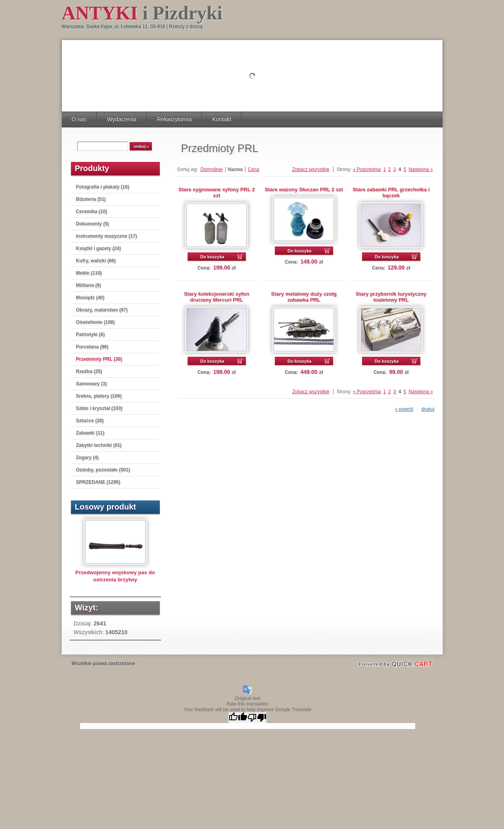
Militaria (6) (89, 285)
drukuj (428, 409)
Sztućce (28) (90, 421)
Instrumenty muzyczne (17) (107, 236)
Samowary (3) (92, 384)
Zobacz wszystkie (311, 169)
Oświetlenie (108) (96, 322)
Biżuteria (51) (91, 199)
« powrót (404, 409)
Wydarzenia (122, 119)
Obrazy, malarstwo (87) (102, 310)
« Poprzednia (367, 169)
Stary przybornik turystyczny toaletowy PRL (391, 297)
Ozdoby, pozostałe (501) (103, 470)
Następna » (421, 169)
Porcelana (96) (92, 347)
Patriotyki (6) (91, 335)
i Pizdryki (142, 13)
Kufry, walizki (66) (96, 261)
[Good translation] (238, 718)
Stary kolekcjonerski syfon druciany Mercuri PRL (217, 297)
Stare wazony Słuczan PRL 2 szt (304, 189)
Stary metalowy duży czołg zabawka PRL (304, 297)
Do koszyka (212, 257)
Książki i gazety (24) (99, 248)
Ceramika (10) (92, 212)
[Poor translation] (257, 718)
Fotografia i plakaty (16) (103, 187)
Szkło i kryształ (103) (99, 408)
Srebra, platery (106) (99, 396)
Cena (254, 169)
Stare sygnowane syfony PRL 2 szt (217, 192)
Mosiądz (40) (90, 298)
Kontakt (222, 119)
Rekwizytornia (174, 119)
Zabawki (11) (90, 433)
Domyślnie (212, 169)
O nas (79, 119)
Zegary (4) (87, 458)
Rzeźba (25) (89, 371)
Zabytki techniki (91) (99, 445)
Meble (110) (89, 273)
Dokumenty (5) (93, 224)
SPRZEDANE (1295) (98, 482)
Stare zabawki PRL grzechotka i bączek (391, 192)
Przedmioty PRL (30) (99, 359)
